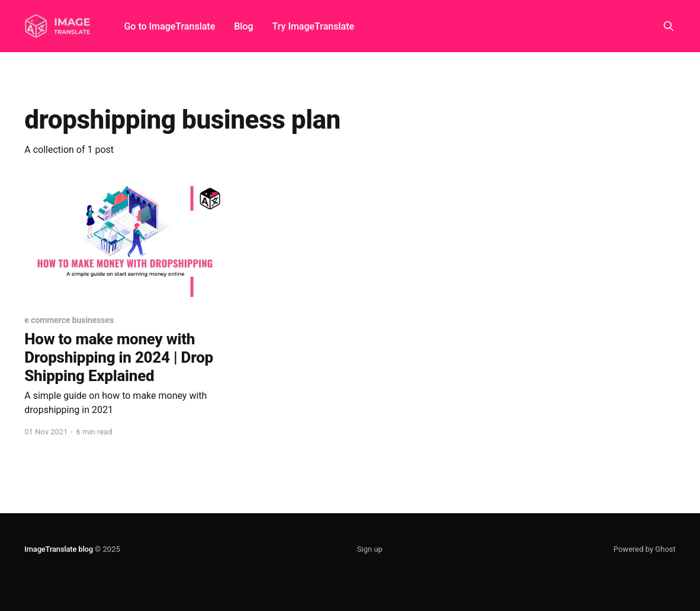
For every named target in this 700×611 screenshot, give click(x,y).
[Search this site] (669, 26)
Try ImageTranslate (313, 26)
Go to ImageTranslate (169, 26)
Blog (243, 26)
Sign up (370, 549)
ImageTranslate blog (59, 549)
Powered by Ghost (645, 549)
